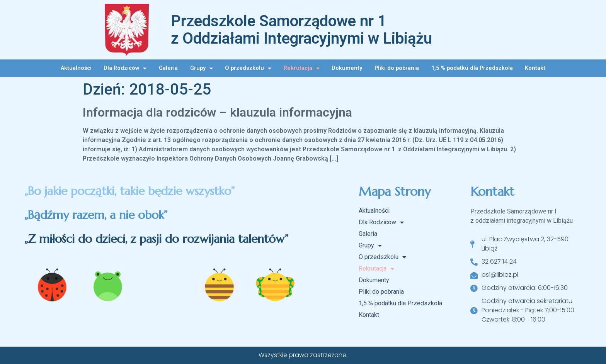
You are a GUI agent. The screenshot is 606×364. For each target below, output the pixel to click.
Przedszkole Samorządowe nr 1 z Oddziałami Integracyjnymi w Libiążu (301, 30)
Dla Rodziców (125, 68)
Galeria (168, 68)
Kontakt (535, 68)
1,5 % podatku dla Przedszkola (472, 68)
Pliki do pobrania (397, 68)
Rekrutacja (302, 68)
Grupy (202, 68)
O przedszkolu (248, 68)
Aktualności (76, 68)
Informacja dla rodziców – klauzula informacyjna (217, 112)
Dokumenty (347, 68)
